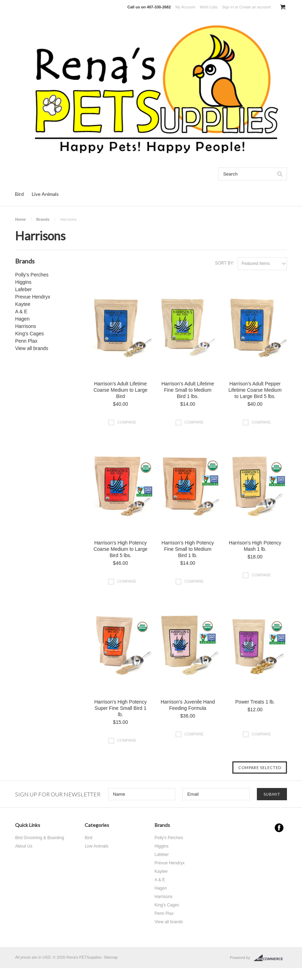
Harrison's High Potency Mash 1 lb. (255, 546)
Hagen (22, 319)
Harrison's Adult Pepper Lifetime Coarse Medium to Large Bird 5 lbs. (255, 390)
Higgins (23, 282)
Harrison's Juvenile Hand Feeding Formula (188, 705)
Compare (127, 422)
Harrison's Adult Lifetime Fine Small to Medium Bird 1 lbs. (188, 390)
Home (20, 219)
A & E (21, 311)
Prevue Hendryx (33, 297)
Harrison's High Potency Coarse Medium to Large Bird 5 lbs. (120, 549)
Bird (19, 194)
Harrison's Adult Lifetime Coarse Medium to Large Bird (120, 390)
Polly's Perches (32, 275)
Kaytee (23, 304)
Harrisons (26, 326)
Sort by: (224, 263)
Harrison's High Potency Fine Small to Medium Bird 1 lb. (188, 549)
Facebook (279, 828)
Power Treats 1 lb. (255, 702)
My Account (185, 7)
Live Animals (45, 194)
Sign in (228, 7)
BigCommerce (270, 958)
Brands (43, 219)
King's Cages (29, 334)
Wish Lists (209, 7)
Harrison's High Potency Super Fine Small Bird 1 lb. (120, 708)
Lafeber (23, 289)
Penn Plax (26, 341)
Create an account (255, 7)
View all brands (32, 348)
